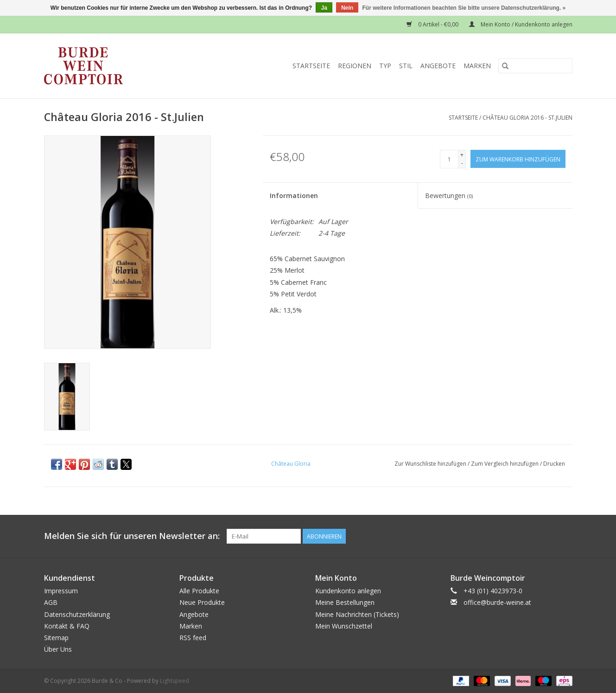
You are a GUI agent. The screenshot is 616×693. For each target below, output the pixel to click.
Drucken (554, 464)
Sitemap (56, 638)
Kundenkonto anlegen (348, 591)
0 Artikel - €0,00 (433, 24)
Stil (406, 66)
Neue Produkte (202, 602)
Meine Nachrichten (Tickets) (357, 614)
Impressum (61, 591)
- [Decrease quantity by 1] (462, 163)
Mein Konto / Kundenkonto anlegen (521, 24)
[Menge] (449, 159)
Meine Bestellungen (345, 602)
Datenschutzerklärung (77, 614)
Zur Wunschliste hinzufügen (431, 464)
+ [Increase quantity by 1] (462, 155)
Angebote (438, 66)
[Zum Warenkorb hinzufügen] (518, 159)
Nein (347, 8)
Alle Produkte (199, 591)
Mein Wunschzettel (344, 626)
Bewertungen (449, 196)
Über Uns (58, 649)
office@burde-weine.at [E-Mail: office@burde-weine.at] (497, 602)
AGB (51, 602)
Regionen (355, 66)
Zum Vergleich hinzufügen (505, 464)
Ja (324, 8)
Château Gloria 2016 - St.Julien (527, 118)
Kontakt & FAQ (67, 626)
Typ (385, 66)
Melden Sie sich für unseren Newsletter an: (132, 536)
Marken (477, 66)
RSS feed (193, 638)
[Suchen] (535, 66)
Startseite (311, 66)
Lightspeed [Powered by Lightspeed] (175, 681)
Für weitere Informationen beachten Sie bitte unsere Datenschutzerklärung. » (464, 8)
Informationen (294, 196)
